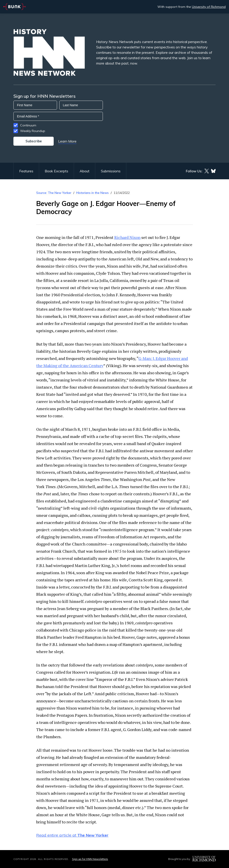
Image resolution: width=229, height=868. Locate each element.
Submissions (111, 171)
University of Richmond (209, 7)
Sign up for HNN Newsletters (90, 859)
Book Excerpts (56, 171)
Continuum (28, 125)
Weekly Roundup (33, 131)
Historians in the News (92, 193)
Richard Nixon (127, 237)
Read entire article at (72, 835)
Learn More (67, 141)
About (85, 171)
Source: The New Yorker (54, 193)
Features (26, 171)
